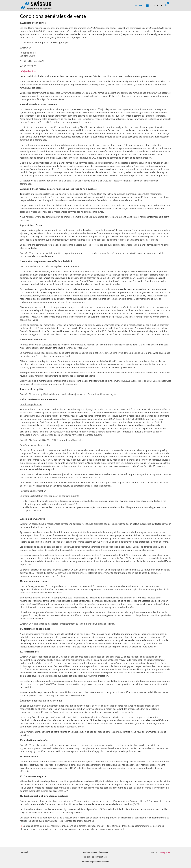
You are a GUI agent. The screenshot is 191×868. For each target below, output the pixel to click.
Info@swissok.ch (28, 71)
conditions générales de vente (96, 862)
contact (25, 852)
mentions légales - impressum (95, 852)
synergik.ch (165, 853)
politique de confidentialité (95, 857)
